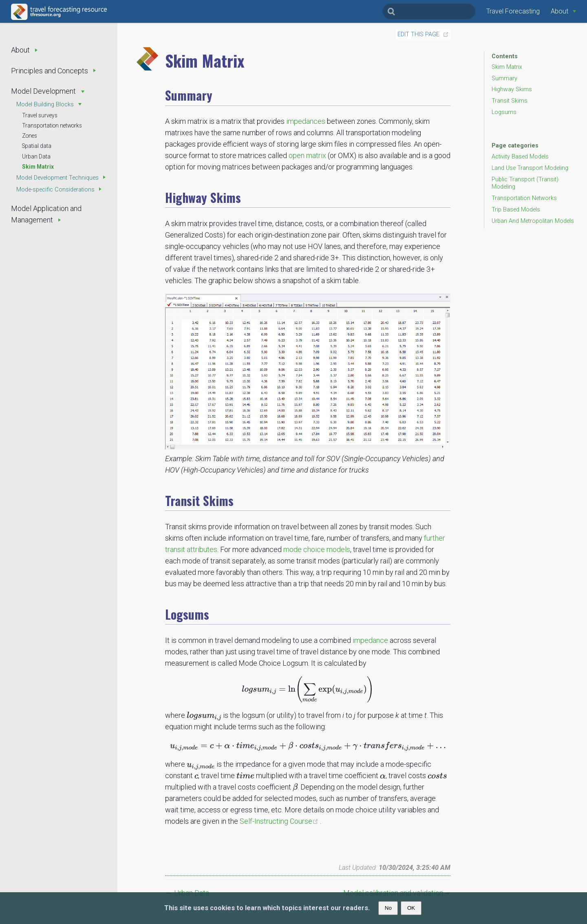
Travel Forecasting (513, 11)
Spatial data (37, 146)
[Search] (429, 11)
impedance (370, 640)
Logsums (504, 112)
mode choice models (317, 549)
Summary (504, 78)
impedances (306, 121)
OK (411, 908)
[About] (563, 11)
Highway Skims (512, 89)
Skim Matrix (38, 167)
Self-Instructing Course (280, 821)
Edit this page (418, 34)
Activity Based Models (520, 157)
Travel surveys (40, 115)
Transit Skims (510, 101)
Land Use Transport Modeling (530, 168)
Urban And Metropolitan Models (533, 221)
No (388, 908)
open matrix (307, 155)
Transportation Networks (524, 198)
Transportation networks (52, 125)
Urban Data (36, 156)
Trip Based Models (516, 210)
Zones (30, 136)
